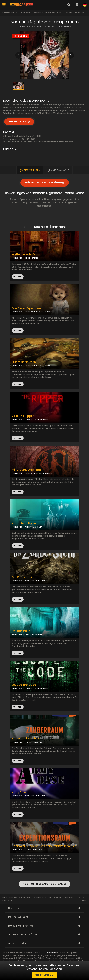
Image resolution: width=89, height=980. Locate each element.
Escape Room (48, 952)
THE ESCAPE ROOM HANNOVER (38, 312)
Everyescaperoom (10, 13)
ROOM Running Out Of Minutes (48, 13)
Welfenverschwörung (27, 255)
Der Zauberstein (23, 577)
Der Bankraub (21, 631)
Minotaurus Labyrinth (26, 470)
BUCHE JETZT (17, 122)
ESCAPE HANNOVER (33, 742)
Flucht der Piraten (24, 362)
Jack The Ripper (23, 416)
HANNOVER (25, 26)
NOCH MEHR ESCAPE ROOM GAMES (45, 884)
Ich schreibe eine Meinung (45, 183)
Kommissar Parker (24, 523)
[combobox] (77, 5)
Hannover (26, 13)
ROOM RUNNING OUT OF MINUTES (52, 26)
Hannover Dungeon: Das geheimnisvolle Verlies (44, 846)
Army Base (19, 792)
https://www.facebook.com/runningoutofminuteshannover (43, 142)
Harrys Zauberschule (26, 739)
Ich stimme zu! (44, 975)
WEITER (18, 330)
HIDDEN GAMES (31, 258)
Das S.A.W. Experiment (27, 308)
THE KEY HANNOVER (33, 527)
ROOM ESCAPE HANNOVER (36, 419)
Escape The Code (24, 685)
